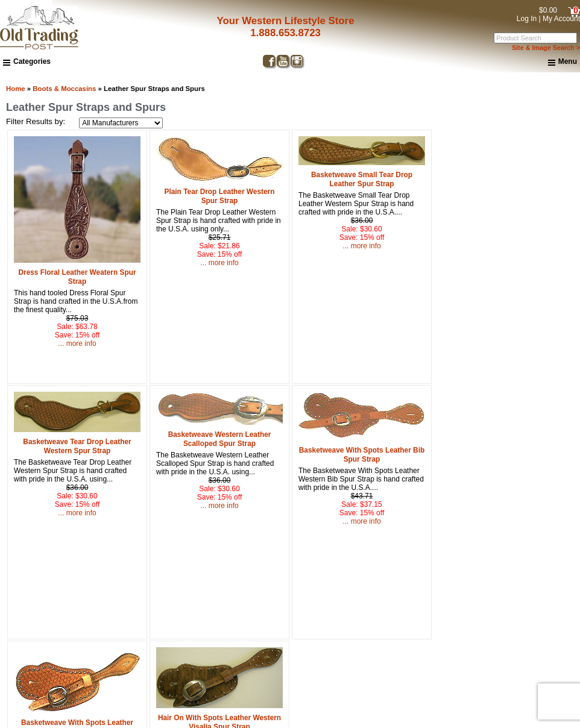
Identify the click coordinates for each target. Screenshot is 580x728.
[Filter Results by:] (121, 123)
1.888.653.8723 (281, 33)
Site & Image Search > (546, 48)
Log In (527, 19)
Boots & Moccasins (64, 89)
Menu (563, 62)
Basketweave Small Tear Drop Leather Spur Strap (362, 179)
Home (16, 89)
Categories (27, 61)
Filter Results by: (36, 121)
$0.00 (548, 10)
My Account (561, 19)
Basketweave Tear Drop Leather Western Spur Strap (77, 446)
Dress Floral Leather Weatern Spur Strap (77, 277)
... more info (77, 344)
